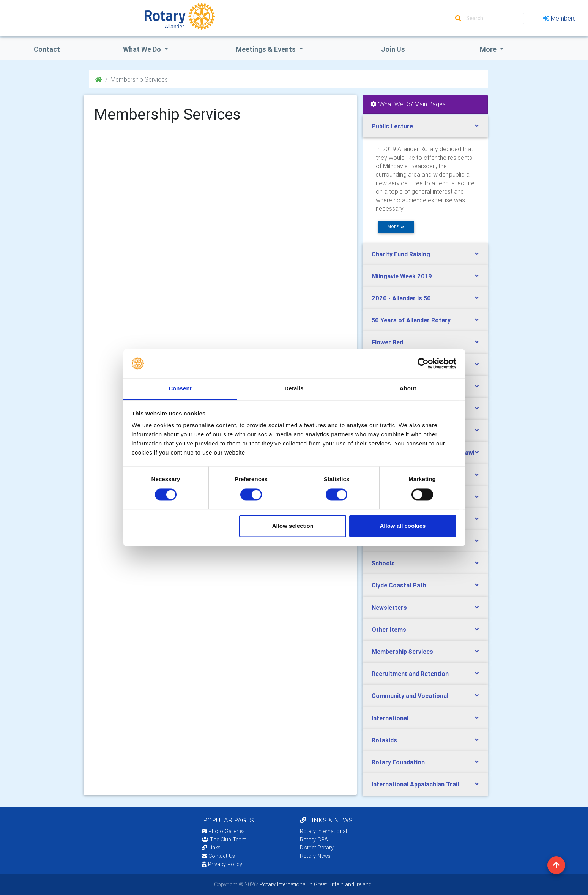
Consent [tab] (180, 389)
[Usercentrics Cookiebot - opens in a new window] (423, 363)
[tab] (425, 126)
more (396, 227)
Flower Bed (387, 342)
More (489, 49)
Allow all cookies (403, 526)
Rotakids (384, 740)
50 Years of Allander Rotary (411, 320)
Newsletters (389, 608)
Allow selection (293, 526)
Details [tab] (294, 389)
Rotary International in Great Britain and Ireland (315, 884)
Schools (383, 563)
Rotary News (315, 856)
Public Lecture (392, 126)
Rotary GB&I (315, 840)
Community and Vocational (410, 696)
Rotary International (323, 831)
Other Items (389, 630)
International (390, 718)
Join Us (393, 49)
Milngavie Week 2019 (402, 276)
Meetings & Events (266, 49)
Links (211, 848)
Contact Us (218, 856)
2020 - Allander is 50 (401, 298)
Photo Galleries (223, 831)
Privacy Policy (222, 864)
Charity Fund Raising (401, 254)
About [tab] (408, 389)
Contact (47, 49)
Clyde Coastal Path (399, 585)
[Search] (493, 18)
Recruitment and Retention (410, 674)
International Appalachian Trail (415, 784)
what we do (143, 49)
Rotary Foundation (398, 762)
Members (560, 18)
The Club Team (224, 840)
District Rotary (317, 848)
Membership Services (402, 652)
